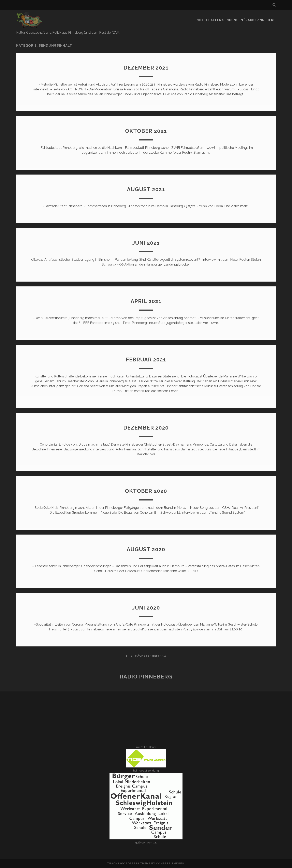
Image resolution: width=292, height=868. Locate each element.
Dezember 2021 (146, 67)
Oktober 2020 (146, 491)
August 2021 (146, 189)
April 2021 (146, 301)
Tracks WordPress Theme (129, 863)
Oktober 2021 (146, 131)
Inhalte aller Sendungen (223, 17)
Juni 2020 (146, 607)
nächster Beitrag (151, 656)
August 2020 (146, 549)
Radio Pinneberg (262, 17)
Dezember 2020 (146, 427)
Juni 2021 (146, 243)
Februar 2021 (146, 359)
